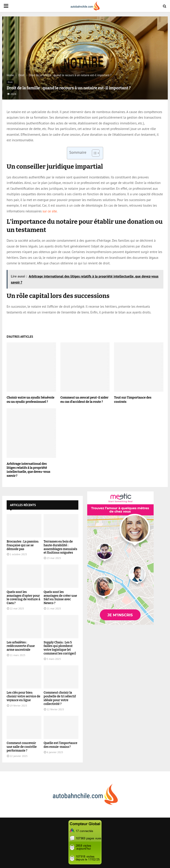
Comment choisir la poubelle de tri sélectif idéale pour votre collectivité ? (60, 698)
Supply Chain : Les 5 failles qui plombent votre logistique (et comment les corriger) (60, 648)
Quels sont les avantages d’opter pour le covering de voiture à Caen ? (23, 598)
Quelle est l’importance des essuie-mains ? (60, 745)
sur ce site (50, 211)
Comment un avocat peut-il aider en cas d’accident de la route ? (85, 400)
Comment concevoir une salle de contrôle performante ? (22, 747)
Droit (10, 82)
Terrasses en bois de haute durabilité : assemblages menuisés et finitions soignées (60, 547)
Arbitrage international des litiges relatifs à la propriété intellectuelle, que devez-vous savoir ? (28, 470)
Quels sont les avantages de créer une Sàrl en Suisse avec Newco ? (60, 598)
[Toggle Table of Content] (94, 153)
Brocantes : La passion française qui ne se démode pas (23, 545)
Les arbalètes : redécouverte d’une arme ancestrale (21, 646)
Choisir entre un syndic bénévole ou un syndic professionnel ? (31, 400)
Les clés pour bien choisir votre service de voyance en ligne (23, 696)
